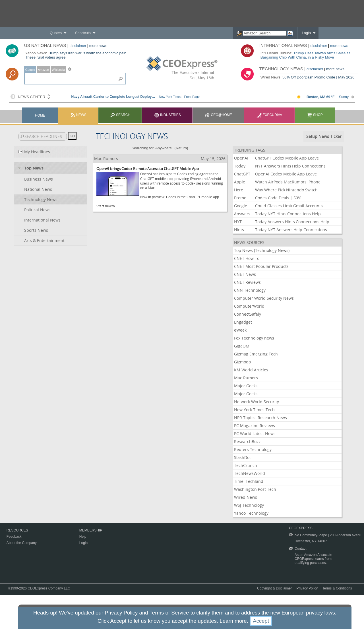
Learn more (233, 621)
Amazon (43, 70)
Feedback (14, 537)
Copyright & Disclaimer (274, 588)
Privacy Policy (307, 588)
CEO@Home (218, 115)
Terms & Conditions (337, 588)
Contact (300, 549)
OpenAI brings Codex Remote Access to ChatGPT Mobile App (148, 169)
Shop (315, 115)
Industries (167, 115)
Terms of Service (169, 613)
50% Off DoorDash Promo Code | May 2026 (318, 77)
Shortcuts (83, 33)
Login (306, 33)
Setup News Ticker (324, 136)
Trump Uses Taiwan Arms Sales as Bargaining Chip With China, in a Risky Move (306, 55)
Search (120, 115)
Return (181, 148)
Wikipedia (58, 70)
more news (98, 46)
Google (30, 70)
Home (40, 115)
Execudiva (269, 115)
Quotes (56, 33)
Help (83, 537)
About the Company (22, 543)
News (78, 115)
